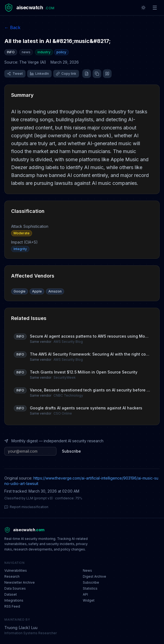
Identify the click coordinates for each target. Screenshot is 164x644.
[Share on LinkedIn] (39, 74)
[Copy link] (66, 74)
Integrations (14, 600)
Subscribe (71, 451)
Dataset (11, 594)
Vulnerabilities (16, 570)
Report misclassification (26, 507)
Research (12, 576)
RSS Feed (12, 606)
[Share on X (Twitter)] (15, 74)
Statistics (90, 588)
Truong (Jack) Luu (21, 628)
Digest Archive (94, 576)
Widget (89, 600)
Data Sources (15, 588)
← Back (12, 27)
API (85, 594)
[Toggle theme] (143, 8)
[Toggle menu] (155, 8)
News (87, 570)
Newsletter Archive (20, 582)
